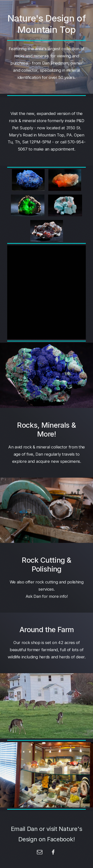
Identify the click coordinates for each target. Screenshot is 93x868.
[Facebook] (53, 852)
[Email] (40, 852)
